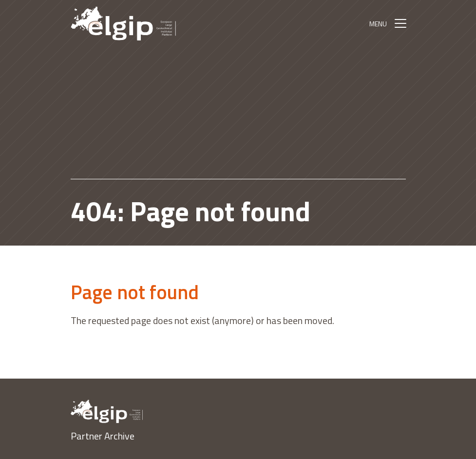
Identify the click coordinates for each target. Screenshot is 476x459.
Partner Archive (103, 436)
